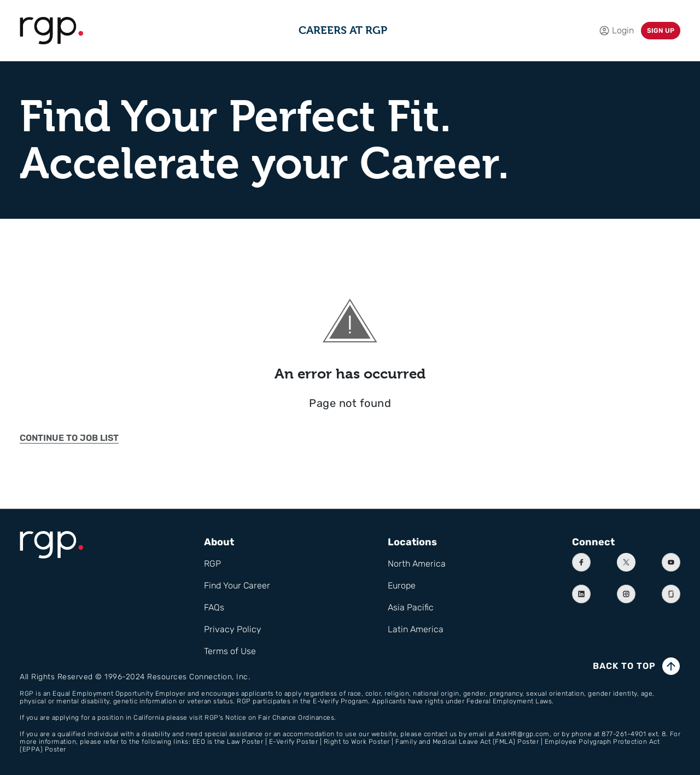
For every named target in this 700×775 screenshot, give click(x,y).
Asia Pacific (411, 607)
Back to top (624, 666)
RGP (212, 564)
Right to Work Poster (357, 742)
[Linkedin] (581, 594)
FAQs (214, 607)
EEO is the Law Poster (228, 742)
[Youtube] (671, 562)
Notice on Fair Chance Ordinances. (281, 718)
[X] (626, 562)
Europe (402, 585)
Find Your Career (237, 585)
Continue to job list (69, 438)
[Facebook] (581, 562)
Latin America (416, 629)
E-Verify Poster (294, 742)
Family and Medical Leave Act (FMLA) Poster (467, 742)
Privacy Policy (233, 629)
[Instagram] (626, 594)
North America (417, 564)
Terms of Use (230, 651)
